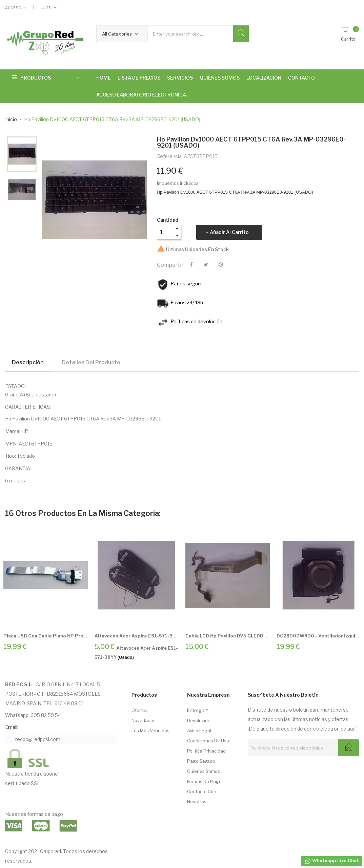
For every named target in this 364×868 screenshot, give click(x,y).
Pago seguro (201, 761)
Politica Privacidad (206, 751)
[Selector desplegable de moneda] (48, 7)
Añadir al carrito (229, 232)
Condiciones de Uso (208, 741)
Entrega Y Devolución (199, 715)
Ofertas (140, 710)
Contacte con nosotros (202, 797)
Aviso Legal (199, 731)
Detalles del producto (91, 362)
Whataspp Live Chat (332, 861)
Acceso (13, 8)
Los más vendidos (150, 731)
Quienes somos (204, 771)
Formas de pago (204, 781)
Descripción (28, 362)
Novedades (144, 720)
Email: (12, 727)
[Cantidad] (165, 232)
